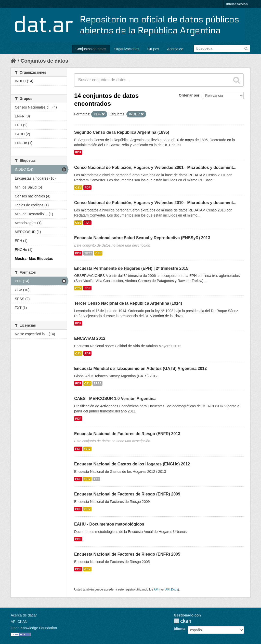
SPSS (88, 253)
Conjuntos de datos (91, 49)
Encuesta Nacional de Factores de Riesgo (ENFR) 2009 (127, 494)
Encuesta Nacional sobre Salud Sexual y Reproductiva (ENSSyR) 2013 (142, 238)
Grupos (153, 49)
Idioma (180, 629)
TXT (96, 479)
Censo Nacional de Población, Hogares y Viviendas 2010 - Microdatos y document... (155, 203)
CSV (78, 187)
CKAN (182, 621)
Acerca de (175, 49)
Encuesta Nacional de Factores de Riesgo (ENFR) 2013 (127, 434)
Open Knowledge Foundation (34, 628)
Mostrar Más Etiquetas (34, 259)
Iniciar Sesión (237, 4)
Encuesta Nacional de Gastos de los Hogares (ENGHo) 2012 (132, 464)
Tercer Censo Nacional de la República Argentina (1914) (128, 303)
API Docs (172, 589)
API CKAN (19, 622)
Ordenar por (189, 95)
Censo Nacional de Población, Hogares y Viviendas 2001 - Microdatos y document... (155, 167)
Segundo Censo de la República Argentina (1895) (122, 132)
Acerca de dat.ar (24, 615)
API (156, 589)
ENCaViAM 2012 (90, 338)
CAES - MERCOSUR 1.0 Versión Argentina (115, 399)
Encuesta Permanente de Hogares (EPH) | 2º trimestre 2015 (131, 268)
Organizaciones (127, 49)
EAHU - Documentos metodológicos (109, 524)
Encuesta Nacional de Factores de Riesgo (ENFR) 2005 (127, 554)
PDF (78, 152)
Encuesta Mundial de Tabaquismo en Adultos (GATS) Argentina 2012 (140, 368)
